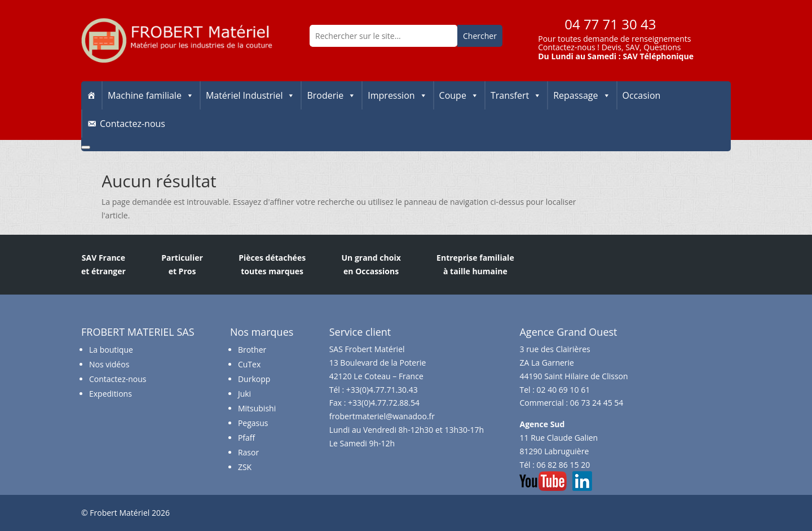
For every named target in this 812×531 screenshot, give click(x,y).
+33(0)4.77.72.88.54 (384, 403)
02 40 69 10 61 (564, 390)
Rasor (248, 452)
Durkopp (254, 379)
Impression (397, 95)
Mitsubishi (257, 408)
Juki (244, 394)
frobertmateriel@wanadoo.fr (382, 416)
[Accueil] (91, 95)
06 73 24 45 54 (597, 403)
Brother (252, 350)
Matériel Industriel (251, 95)
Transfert (516, 95)
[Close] (86, 147)
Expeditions (111, 394)
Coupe (459, 95)
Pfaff (246, 438)
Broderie (331, 95)
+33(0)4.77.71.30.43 (382, 390)
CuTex (249, 364)
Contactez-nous (567, 47)
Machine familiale (151, 95)
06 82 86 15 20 (564, 465)
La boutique (111, 350)
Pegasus (253, 423)
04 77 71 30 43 (610, 24)
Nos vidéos (109, 364)
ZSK (245, 467)
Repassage (582, 95)
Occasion (642, 95)
